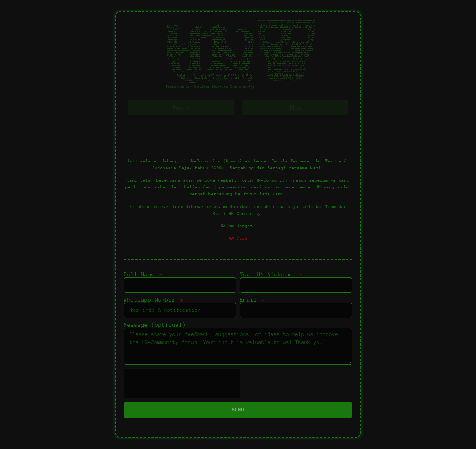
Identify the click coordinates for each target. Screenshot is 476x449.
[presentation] (182, 383)
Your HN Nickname (269, 274)
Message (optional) (155, 325)
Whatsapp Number (151, 300)
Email (250, 300)
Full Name (141, 274)
